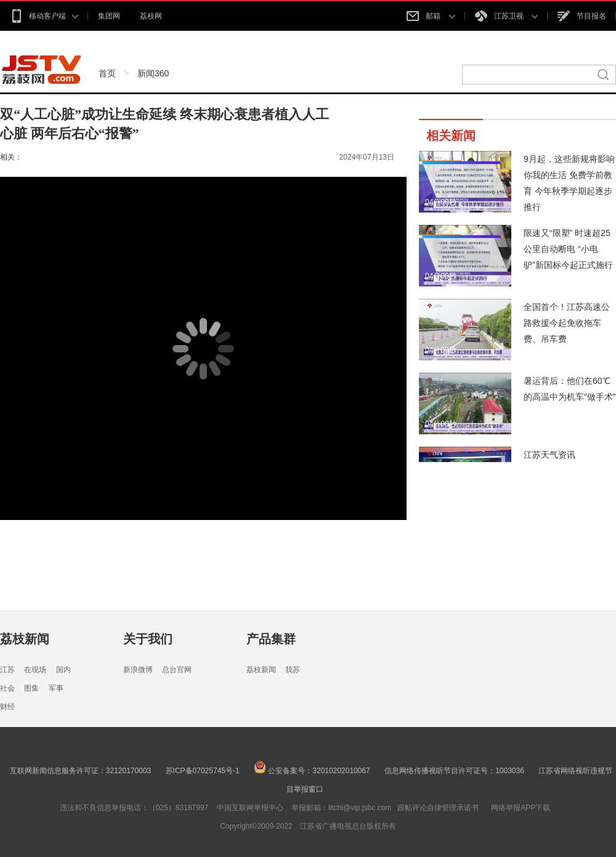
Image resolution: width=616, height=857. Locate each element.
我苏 (293, 670)
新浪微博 (138, 670)
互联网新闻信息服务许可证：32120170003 (80, 771)
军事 (56, 688)
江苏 (7, 670)
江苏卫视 (506, 16)
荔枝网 (151, 16)
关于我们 (148, 639)
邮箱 (431, 16)
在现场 (35, 670)
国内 (63, 670)
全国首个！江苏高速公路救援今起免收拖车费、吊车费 (567, 323)
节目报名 (582, 16)
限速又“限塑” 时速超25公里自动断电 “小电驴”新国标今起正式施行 (568, 249)
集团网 (109, 16)
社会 (7, 688)
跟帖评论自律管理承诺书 (438, 808)
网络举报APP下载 (521, 808)
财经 (7, 707)
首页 (107, 73)
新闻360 (153, 73)
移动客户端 (44, 16)
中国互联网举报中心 (250, 808)
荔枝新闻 (25, 639)
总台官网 (177, 670)
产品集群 (271, 639)
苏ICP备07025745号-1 (203, 771)
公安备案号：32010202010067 (312, 771)
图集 (31, 688)
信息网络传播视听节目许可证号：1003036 (454, 771)
